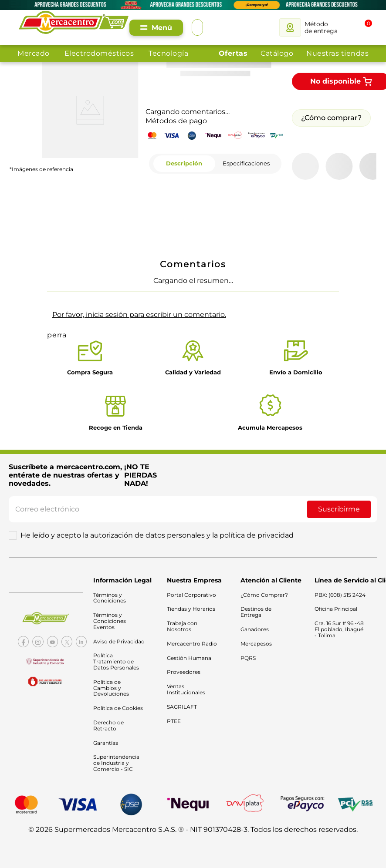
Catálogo (277, 53)
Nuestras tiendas (337, 53)
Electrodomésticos (99, 53)
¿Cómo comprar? (331, 100)
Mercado (34, 53)
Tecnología (168, 53)
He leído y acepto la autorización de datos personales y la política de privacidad (157, 522)
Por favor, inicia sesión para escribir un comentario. (139, 297)
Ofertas (233, 53)
